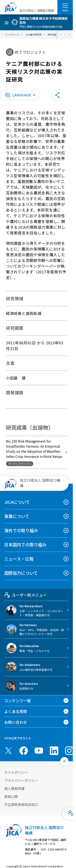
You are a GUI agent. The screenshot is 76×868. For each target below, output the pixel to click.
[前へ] (62, 35)
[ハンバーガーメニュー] (65, 6)
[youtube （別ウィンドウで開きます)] (39, 751)
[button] (20, 95)
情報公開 (11, 796)
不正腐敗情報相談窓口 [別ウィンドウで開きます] (21, 804)
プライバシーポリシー (21, 780)
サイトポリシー (16, 772)
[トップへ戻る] (64, 761)
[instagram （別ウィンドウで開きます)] (69, 751)
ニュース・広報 (19, 559)
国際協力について (21, 573)
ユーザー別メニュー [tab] (25, 595)
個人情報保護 (14, 788)
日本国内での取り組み (25, 545)
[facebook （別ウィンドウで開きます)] (24, 751)
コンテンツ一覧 (18, 700)
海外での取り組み (21, 530)
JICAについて (17, 502)
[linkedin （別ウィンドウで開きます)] (54, 751)
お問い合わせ (16, 722)
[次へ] (69, 35)
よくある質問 (16, 711)
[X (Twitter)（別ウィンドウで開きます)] (8, 751)
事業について (17, 516)
